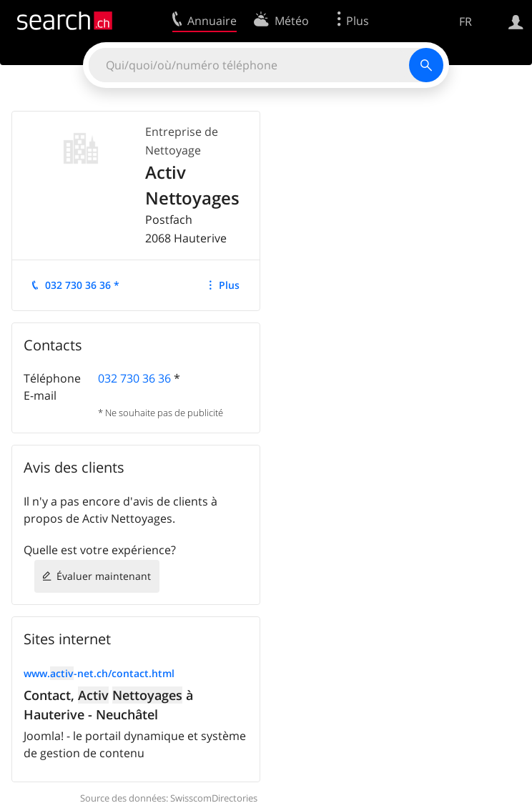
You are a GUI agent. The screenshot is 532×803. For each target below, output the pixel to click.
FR (465, 21)
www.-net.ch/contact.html (99, 673)
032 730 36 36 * (82, 285)
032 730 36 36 (134, 378)
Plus (229, 285)
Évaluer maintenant (104, 576)
